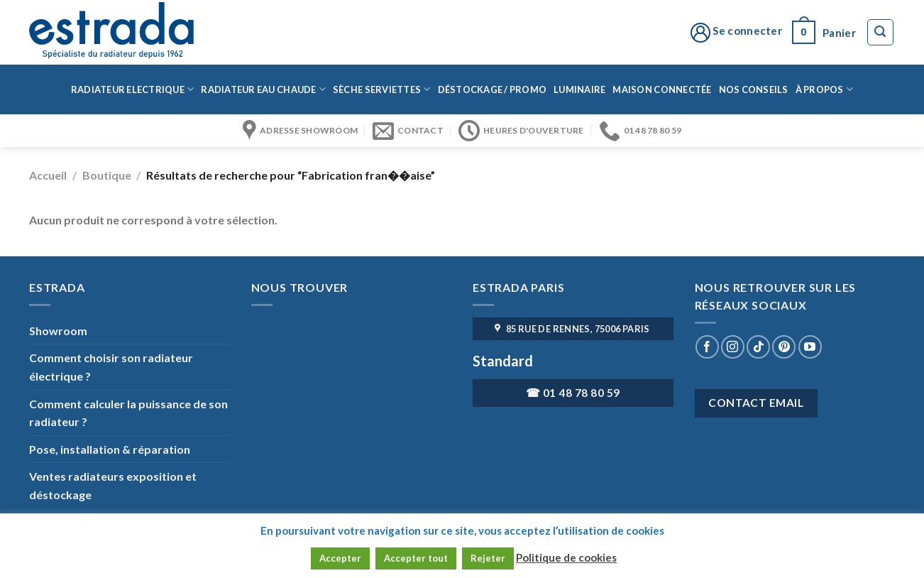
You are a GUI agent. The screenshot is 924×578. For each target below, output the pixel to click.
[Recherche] (881, 33)
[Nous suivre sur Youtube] (810, 347)
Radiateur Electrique (133, 89)
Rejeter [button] (488, 558)
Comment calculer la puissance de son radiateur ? (128, 413)
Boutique (107, 175)
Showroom (58, 331)
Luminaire (579, 89)
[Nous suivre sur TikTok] (758, 347)
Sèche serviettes (382, 89)
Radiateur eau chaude (263, 89)
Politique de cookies (566, 557)
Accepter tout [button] (416, 558)
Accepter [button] (340, 558)
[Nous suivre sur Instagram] (733, 347)
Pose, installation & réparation (110, 449)
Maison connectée (662, 89)
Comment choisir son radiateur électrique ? (111, 367)
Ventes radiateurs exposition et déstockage (113, 485)
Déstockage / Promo (493, 89)
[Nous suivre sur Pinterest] (784, 347)
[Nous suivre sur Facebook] (707, 347)
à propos (825, 89)
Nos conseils (754, 89)
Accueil (48, 175)
